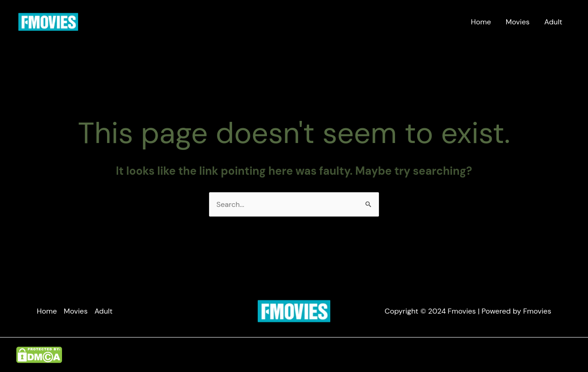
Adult (553, 22)
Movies (518, 22)
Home (481, 22)
